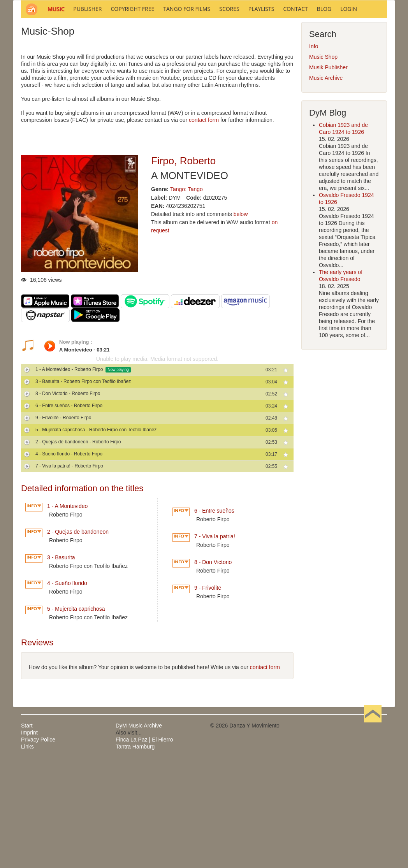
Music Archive (326, 183)
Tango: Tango (186, 294)
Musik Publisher (328, 172)
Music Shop (323, 162)
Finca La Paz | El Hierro (144, 845)
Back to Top (373, 831)
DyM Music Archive (139, 831)
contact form (204, 225)
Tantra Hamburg (135, 852)
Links (27, 852)
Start (27, 831)
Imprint (29, 838)
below (241, 319)
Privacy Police (38, 845)
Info (314, 151)
